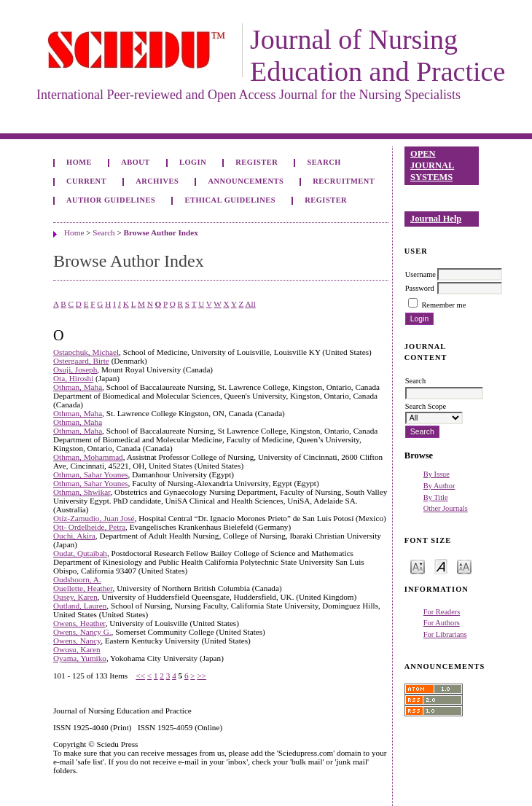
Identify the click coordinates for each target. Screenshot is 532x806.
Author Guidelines (111, 200)
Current (86, 181)
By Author (439, 486)
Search (324, 162)
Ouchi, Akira (74, 536)
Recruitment (344, 181)
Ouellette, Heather (83, 588)
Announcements (246, 181)
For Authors (442, 623)
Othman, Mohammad (88, 457)
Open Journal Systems (432, 165)
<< (140, 676)
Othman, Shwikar (82, 492)
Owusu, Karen (77, 649)
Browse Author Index (161, 232)
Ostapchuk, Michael (86, 352)
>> (202, 676)
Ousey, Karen (75, 597)
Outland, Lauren (80, 606)
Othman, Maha (78, 387)
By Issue (437, 474)
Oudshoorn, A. (77, 579)
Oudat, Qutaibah (80, 553)
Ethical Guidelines (231, 200)
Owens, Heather (79, 623)
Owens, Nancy (77, 641)
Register (257, 162)
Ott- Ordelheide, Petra (89, 527)
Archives (157, 181)
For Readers (442, 612)
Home (79, 162)
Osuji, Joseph (75, 369)
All (250, 304)
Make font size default (441, 566)
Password (420, 288)
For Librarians (445, 634)
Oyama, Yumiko (80, 658)
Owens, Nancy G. (82, 632)
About (136, 162)
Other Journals (446, 508)
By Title (436, 497)
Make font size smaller (418, 566)
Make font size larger (464, 566)
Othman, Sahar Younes (91, 474)
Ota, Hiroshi (73, 378)
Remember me (443, 305)
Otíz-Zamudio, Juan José (94, 518)
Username (420, 274)
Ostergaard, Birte (81, 361)
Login (193, 162)
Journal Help (436, 219)
